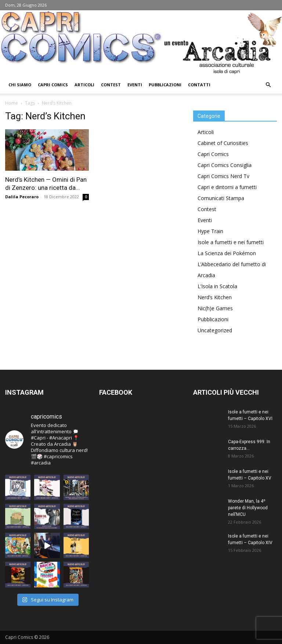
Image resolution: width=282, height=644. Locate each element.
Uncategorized (215, 330)
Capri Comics (53, 85)
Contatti (199, 85)
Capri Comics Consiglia (225, 165)
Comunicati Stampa (221, 198)
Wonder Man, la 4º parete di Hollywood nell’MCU (248, 508)
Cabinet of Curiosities (223, 143)
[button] (268, 85)
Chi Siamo (20, 85)
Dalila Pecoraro (22, 197)
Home (12, 103)
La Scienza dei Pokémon (227, 253)
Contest (111, 85)
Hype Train (210, 231)
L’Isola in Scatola (217, 286)
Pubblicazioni (165, 85)
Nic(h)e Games (215, 308)
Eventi (135, 85)
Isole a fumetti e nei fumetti (231, 242)
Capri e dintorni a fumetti (227, 187)
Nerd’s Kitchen (215, 297)
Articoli (84, 85)
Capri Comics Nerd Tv (223, 176)
